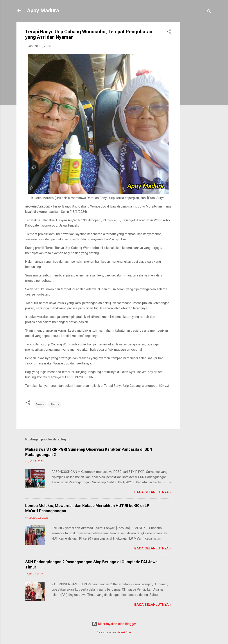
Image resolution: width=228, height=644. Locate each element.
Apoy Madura (43, 11)
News (40, 404)
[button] (169, 32)
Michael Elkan (124, 633)
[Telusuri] (209, 12)
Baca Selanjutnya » (153, 492)
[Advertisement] (198, 88)
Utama (55, 404)
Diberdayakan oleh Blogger (114, 624)
